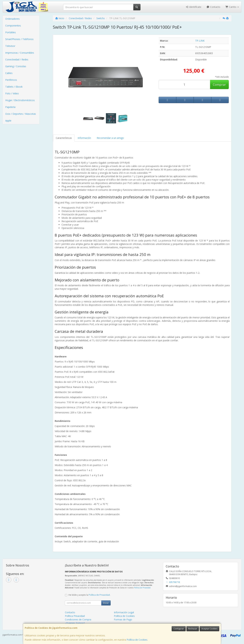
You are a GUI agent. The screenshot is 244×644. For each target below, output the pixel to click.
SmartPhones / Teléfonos (19, 39)
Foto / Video (12, 93)
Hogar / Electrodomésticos (20, 100)
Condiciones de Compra (78, 619)
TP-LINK (200, 41)
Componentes (13, 26)
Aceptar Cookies (209, 629)
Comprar (219, 85)
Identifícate (194, 7)
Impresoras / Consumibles (20, 53)
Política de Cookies (137, 640)
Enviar (106, 603)
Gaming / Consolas (16, 66)
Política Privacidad (75, 616)
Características (64, 138)
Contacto (213, 7)
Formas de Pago (123, 619)
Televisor (10, 46)
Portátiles (11, 32)
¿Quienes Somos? (75, 623)
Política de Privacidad (142, 588)
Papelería (10, 107)
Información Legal (124, 612)
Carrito (232, 7)
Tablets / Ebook (14, 87)
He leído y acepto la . (89, 595)
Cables (9, 73)
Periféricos (11, 80)
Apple (8, 121)
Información (84, 138)
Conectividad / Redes (17, 59)
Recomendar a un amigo (110, 138)
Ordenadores (12, 19)
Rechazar (193, 629)
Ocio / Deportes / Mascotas (21, 114)
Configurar (179, 629)
